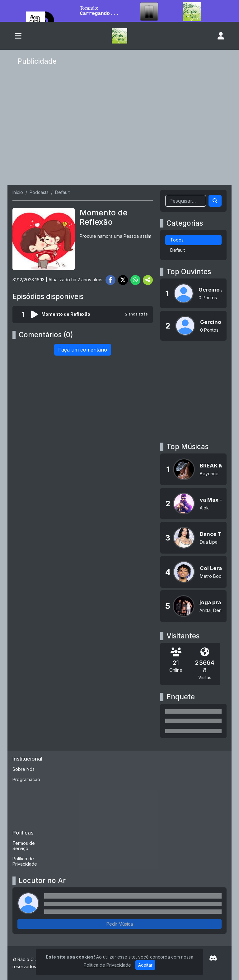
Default (178, 250)
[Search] (215, 201)
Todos (177, 240)
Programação (26, 779)
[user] (221, 36)
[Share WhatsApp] (135, 280)
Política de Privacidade (25, 861)
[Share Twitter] (123, 280)
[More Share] (148, 280)
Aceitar (145, 966)
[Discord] (213, 958)
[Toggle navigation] (18, 36)
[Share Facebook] (110, 280)
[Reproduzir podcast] (36, 315)
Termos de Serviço (24, 846)
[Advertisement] (119, 127)
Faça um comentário (83, 350)
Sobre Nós (23, 769)
